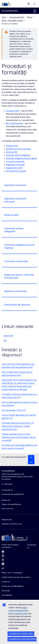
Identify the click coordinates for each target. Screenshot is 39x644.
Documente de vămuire (16, 171)
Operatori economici (15, 185)
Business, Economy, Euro (12, 524)
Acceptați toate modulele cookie (21, 634)
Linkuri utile (8, 336)
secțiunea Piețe (12, 111)
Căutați (34, 4)
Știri (5, 341)
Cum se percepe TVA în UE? (14, 410)
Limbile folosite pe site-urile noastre (16, 577)
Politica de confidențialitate (13, 586)
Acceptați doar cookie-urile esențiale (23, 639)
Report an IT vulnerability (12, 573)
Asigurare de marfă (14, 168)
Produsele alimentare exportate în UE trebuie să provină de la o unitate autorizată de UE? (18, 426)
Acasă (4, 17)
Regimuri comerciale (15, 291)
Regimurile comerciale (15, 165)
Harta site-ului (7, 509)
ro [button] (29, 4)
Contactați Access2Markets (13, 494)
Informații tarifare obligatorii (18, 155)
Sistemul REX (12, 152)
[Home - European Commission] (17, 538)
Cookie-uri (6, 582)
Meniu (35, 11)
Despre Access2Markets (11, 504)
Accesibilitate (7, 595)
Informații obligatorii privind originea (21, 158)
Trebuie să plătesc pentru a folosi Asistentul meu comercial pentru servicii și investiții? (19, 437)
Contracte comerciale (15, 161)
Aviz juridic (6, 591)
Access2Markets (8, 471)
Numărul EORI (12, 146)
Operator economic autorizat (18, 149)
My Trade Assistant (14, 123)
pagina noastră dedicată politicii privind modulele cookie (18, 611)
